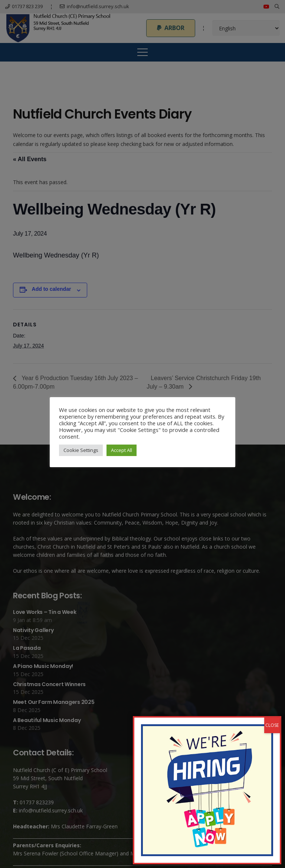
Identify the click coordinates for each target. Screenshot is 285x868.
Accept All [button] (122, 450)
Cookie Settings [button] (81, 450)
